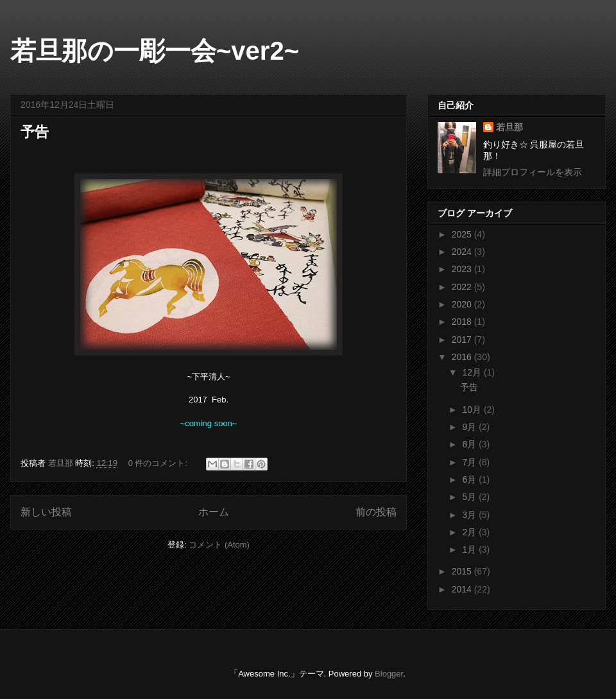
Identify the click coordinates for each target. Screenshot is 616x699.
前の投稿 (376, 512)
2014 (463, 589)
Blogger (389, 674)
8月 (470, 444)
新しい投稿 (46, 512)
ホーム (214, 512)
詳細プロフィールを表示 (533, 172)
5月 (470, 497)
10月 (473, 410)
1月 (470, 549)
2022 (463, 287)
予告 (35, 132)
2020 (463, 304)
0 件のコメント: (159, 463)
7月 (470, 462)
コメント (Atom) (219, 545)
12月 (473, 372)
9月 (470, 427)
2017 (463, 340)
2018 (463, 322)
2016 (463, 357)
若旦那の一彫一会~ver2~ (155, 51)
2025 (463, 234)
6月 (470, 479)
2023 (463, 269)
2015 (463, 571)
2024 (463, 252)
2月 (470, 532)
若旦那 (509, 127)
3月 (470, 515)
